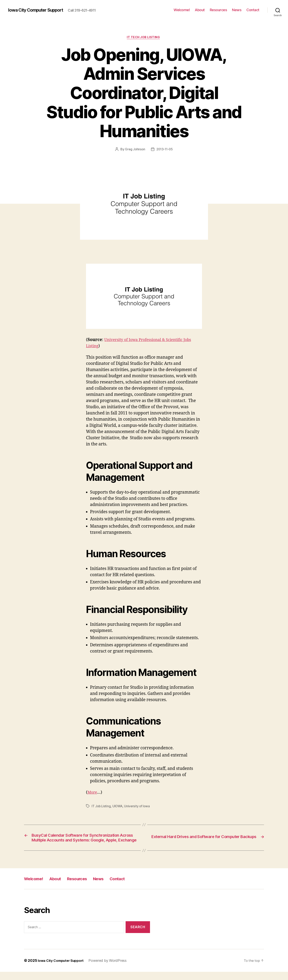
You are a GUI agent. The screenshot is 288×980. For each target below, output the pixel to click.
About (200, 10)
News (237, 10)
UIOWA (118, 807)
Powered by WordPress (111, 969)
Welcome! (182, 10)
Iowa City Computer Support (39, 10)
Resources (218, 10)
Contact (253, 10)
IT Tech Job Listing (144, 38)
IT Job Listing (101, 807)
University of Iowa (138, 807)
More (93, 793)
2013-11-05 (165, 150)
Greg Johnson (134, 150)
